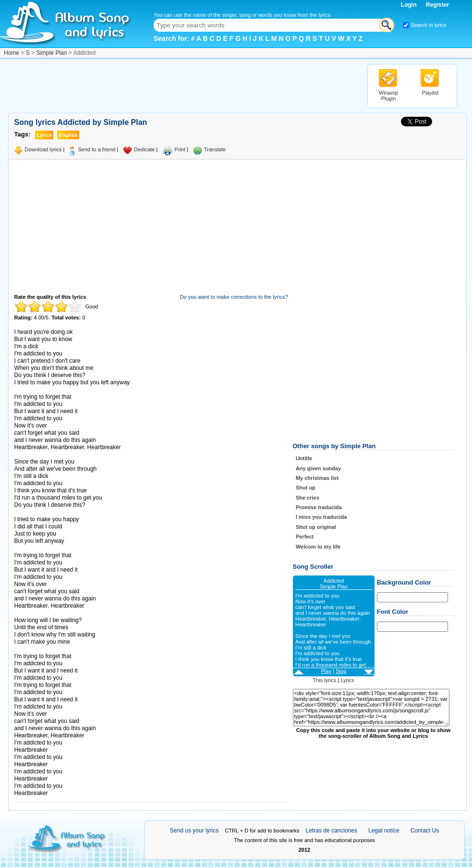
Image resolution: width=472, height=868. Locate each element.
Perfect (305, 537)
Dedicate (144, 149)
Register (437, 5)
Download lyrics (43, 149)
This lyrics (324, 680)
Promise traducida (319, 507)
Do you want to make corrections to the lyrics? (234, 297)
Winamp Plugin (388, 96)
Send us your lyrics (194, 831)
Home (12, 53)
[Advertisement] (183, 86)
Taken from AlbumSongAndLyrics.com (55, 649)
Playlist (430, 93)
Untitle (304, 458)
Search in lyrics (429, 25)
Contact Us (425, 831)
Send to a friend (97, 149)
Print (180, 149)
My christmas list (317, 478)
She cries (308, 498)
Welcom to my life (318, 547)
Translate (215, 149)
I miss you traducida (321, 517)
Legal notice (384, 831)
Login (410, 5)
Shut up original (316, 527)
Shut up (306, 488)
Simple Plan (51, 53)
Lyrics (347, 680)
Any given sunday (318, 468)
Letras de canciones (332, 831)
